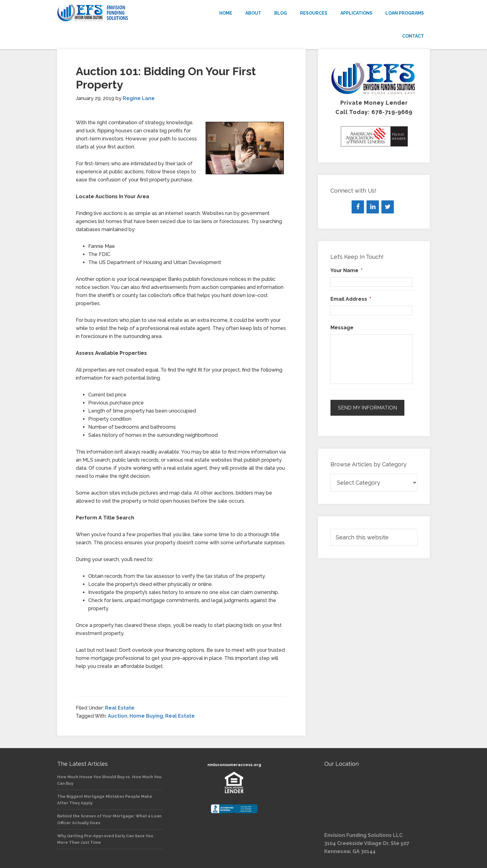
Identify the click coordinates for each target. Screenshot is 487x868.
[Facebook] (358, 207)
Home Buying (146, 716)
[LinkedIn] (373, 207)
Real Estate (120, 708)
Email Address (351, 299)
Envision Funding (113, 13)
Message (342, 328)
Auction (118, 716)
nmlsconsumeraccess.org (234, 765)
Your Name (346, 270)
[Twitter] (388, 207)
